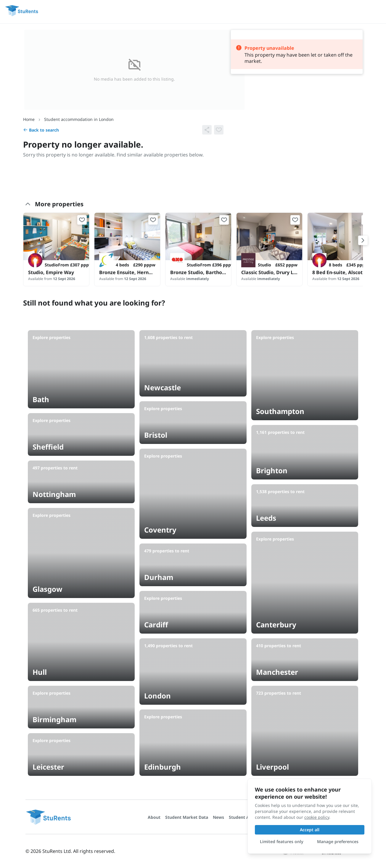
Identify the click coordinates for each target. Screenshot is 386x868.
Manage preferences (338, 841)
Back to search (41, 130)
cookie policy (317, 817)
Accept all (310, 830)
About (154, 817)
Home (29, 119)
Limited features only (282, 841)
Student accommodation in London (79, 119)
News (218, 817)
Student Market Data (187, 817)
